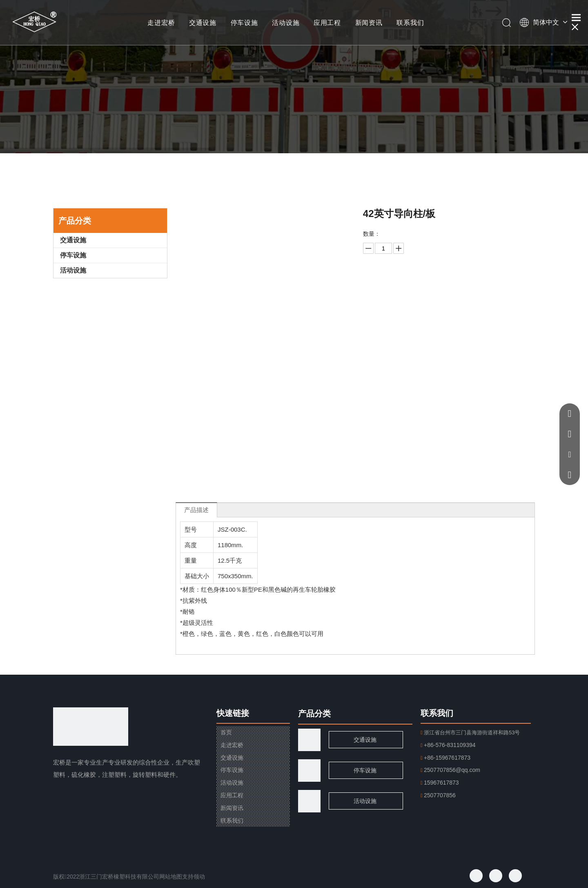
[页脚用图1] (309, 771)
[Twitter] (496, 876)
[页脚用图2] (309, 801)
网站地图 (171, 877)
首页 (226, 732)
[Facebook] (476, 876)
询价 (447, 286)
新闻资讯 (369, 23)
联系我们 (410, 23)
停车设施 (244, 23)
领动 (199, 877)
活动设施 (286, 23)
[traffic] (309, 740)
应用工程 (327, 23)
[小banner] (294, 77)
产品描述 (196, 510)
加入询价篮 (447, 307)
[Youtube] (515, 876)
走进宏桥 (161, 23)
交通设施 (203, 23)
